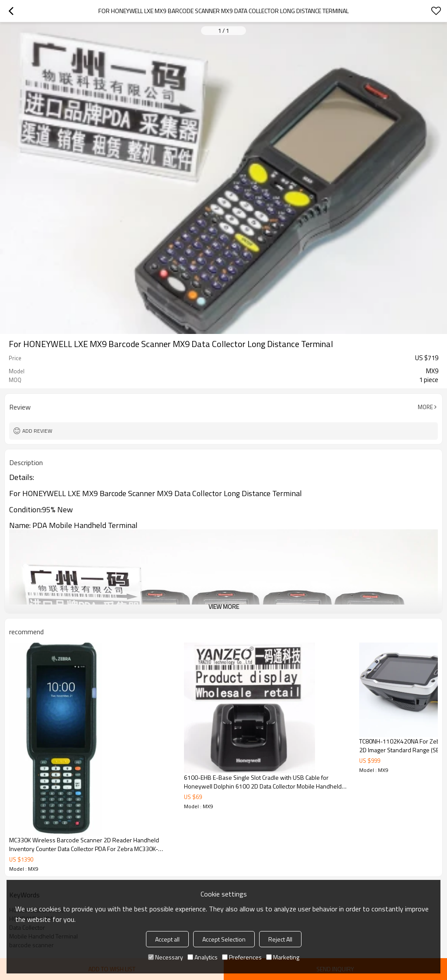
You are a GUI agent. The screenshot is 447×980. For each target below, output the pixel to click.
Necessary (166, 957)
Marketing (283, 957)
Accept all (167, 939)
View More (224, 606)
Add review (37, 431)
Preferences (242, 957)
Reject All (280, 939)
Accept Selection (224, 939)
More (425, 407)
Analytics (203, 957)
